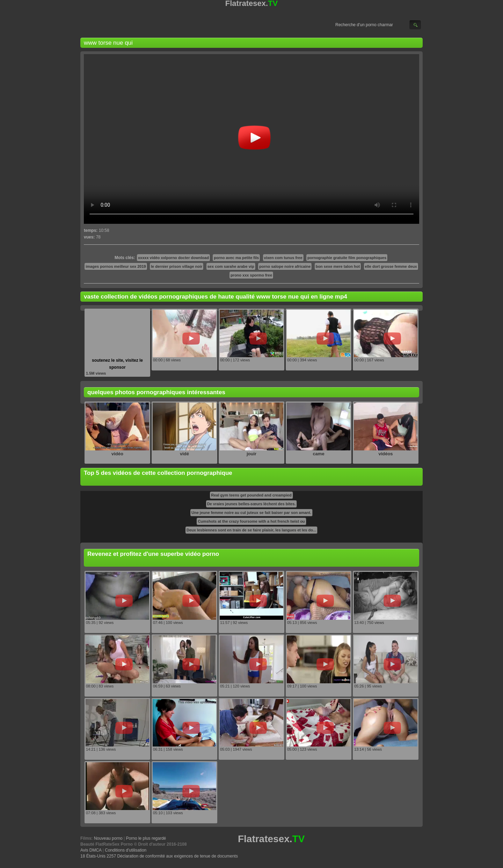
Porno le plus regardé (146, 838)
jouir (251, 454)
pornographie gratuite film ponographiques (347, 258)
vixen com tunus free (283, 258)
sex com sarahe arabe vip (231, 266)
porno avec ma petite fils (236, 258)
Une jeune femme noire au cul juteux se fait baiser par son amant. (251, 513)
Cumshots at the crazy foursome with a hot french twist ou (251, 521)
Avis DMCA (91, 850)
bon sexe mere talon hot (338, 266)
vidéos (385, 454)
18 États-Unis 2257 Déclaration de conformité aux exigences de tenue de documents (159, 856)
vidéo (117, 454)
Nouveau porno (108, 838)
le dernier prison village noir (177, 266)
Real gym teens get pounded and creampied (251, 495)
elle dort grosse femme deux (391, 266)
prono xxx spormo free (251, 275)
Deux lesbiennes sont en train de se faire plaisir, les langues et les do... (251, 530)
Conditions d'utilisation (126, 850)
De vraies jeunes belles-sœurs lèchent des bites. (251, 504)
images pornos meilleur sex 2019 (116, 266)
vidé (184, 454)
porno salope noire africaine (285, 266)
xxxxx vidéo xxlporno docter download (173, 258)
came (318, 454)
